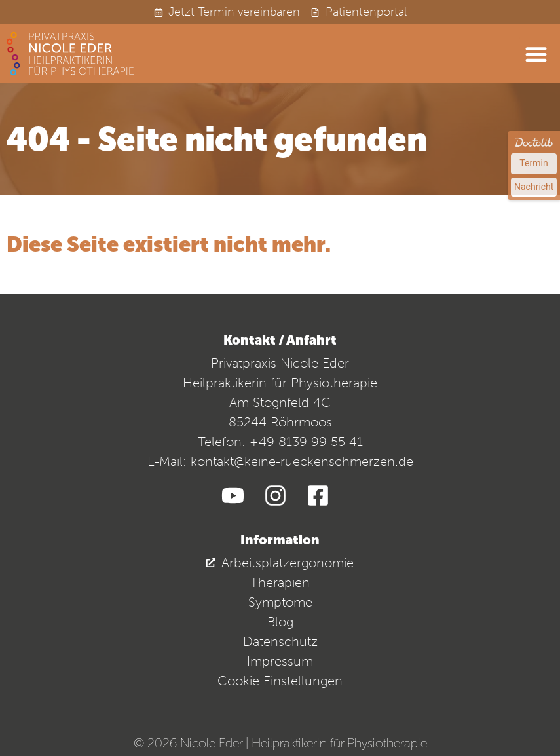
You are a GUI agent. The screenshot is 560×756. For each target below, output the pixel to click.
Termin (533, 163)
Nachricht (534, 187)
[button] (537, 54)
